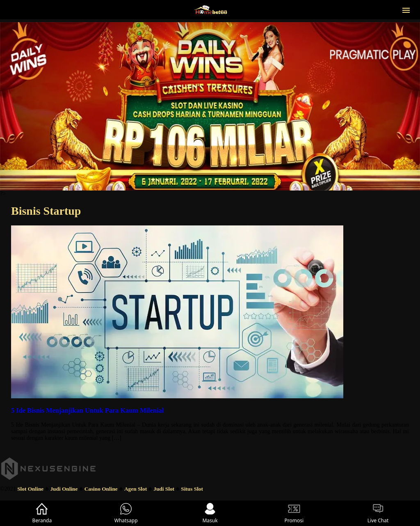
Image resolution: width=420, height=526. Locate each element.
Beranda (42, 513)
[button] (406, 9)
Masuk (210, 513)
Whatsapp (126, 513)
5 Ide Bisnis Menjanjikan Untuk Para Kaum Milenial (87, 410)
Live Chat (378, 513)
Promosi (294, 513)
